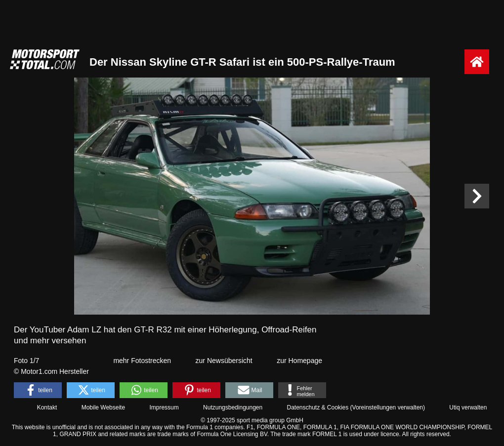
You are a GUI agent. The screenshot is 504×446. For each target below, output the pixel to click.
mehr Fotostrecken (142, 361)
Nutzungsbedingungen (233, 407)
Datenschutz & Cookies (317, 407)
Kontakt (47, 407)
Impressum (164, 407)
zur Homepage (299, 361)
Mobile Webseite (104, 407)
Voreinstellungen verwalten (388, 407)
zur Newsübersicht (224, 361)
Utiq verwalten (468, 407)
